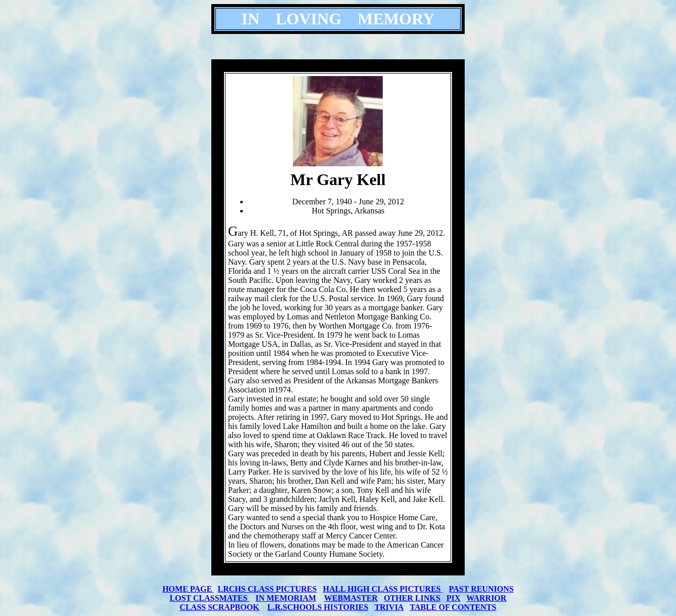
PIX (454, 598)
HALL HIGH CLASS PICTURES (382, 589)
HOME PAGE (187, 589)
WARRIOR (486, 598)
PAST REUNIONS (481, 589)
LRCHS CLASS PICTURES (268, 589)
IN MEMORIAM (286, 598)
